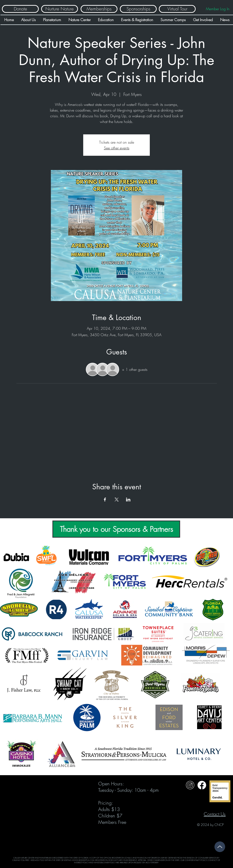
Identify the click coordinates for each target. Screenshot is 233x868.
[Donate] (20, 9)
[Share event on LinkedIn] (128, 500)
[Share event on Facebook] (105, 500)
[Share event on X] (117, 500)
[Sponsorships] (138, 9)
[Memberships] (99, 9)
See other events (117, 148)
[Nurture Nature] (60, 9)
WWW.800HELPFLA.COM (83, 860)
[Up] (220, 847)
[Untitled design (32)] (190, 785)
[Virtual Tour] (177, 9)
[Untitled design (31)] (202, 785)
